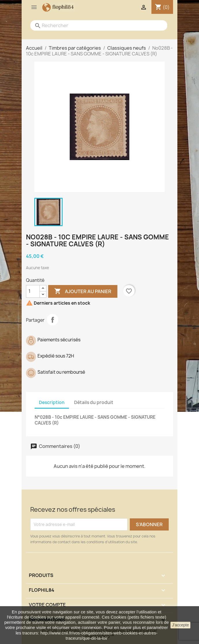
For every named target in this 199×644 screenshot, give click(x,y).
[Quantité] (33, 291)
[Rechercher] (93, 25)
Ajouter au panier (83, 291)
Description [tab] (52, 402)
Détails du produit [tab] (94, 402)
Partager (52, 320)
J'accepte (180, 625)
